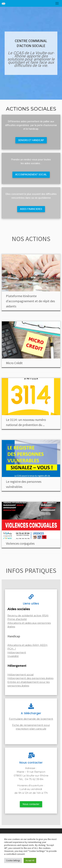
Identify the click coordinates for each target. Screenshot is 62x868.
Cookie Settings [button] (13, 860)
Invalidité (13, 656)
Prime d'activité (17, 619)
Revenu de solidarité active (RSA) (28, 615)
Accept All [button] (30, 860)
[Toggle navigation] (57, 3)
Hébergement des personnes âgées (30, 678)
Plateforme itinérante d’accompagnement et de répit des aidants (30, 301)
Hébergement (17, 652)
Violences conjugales (20, 543)
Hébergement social (21, 675)
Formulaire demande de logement (31, 719)
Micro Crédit (14, 363)
